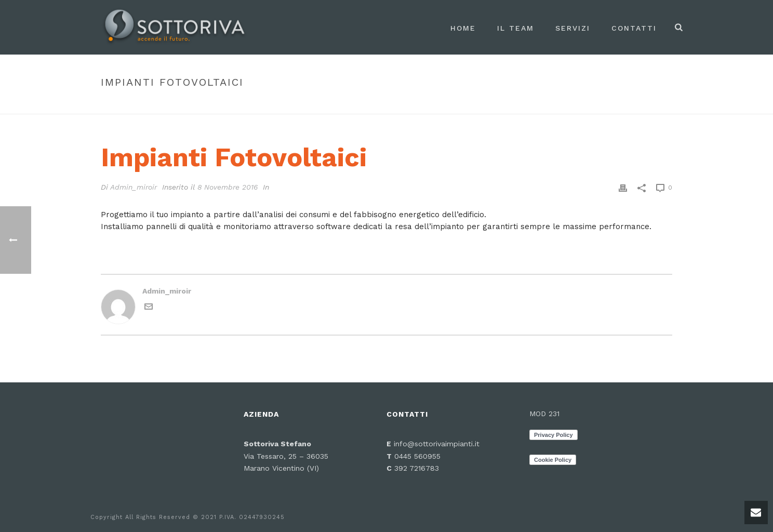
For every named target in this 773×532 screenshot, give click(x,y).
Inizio (552, 104)
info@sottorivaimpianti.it (437, 444)
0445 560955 (416, 456)
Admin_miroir (134, 187)
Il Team (516, 28)
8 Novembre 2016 (228, 187)
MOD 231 (544, 414)
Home (463, 28)
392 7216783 (417, 468)
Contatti (634, 28)
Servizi (573, 28)
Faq (575, 104)
